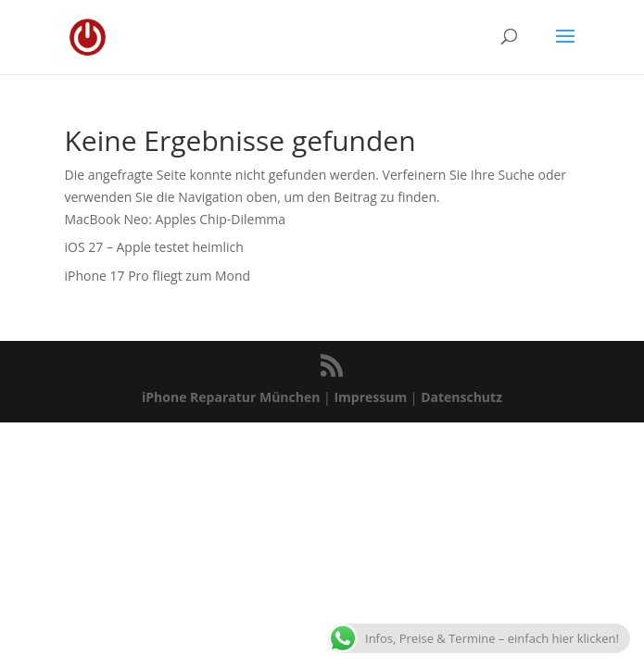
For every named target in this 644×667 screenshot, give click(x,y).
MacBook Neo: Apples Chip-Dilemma (176, 219)
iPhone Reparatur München (231, 397)
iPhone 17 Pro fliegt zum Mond (158, 276)
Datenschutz (461, 397)
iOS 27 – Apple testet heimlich (154, 247)
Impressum (370, 397)
